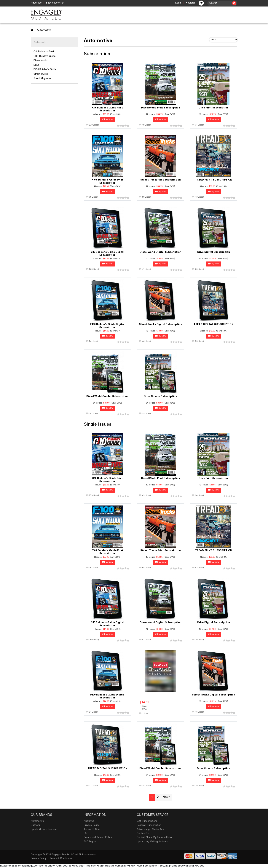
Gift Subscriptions (147, 821)
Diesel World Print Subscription (161, 108)
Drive (36, 65)
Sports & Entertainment (44, 829)
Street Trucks (41, 74)
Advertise (36, 3)
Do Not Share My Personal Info (154, 838)
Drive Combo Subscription (160, 396)
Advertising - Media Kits (150, 829)
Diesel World (40, 61)
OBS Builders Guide (44, 56)
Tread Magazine (42, 79)
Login (178, 3)
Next (166, 797)
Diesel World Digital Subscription (161, 252)
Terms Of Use (92, 829)
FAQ (86, 834)
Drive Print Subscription (214, 108)
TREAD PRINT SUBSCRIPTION (214, 180)
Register (191, 3)
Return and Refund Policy (98, 838)
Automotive (44, 30)
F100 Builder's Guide (45, 70)
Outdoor (35, 825)
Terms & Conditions (61, 859)
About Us (89, 821)
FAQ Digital (90, 842)
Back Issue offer (55, 3)
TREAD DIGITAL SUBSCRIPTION (213, 324)
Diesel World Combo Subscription (107, 396)
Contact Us (143, 834)
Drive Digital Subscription (214, 252)
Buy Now (107, 120)
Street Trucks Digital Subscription (161, 324)
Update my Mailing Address (152, 842)
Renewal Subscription (149, 825)
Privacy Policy (92, 825)
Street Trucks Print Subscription (161, 180)
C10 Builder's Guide (44, 52)
